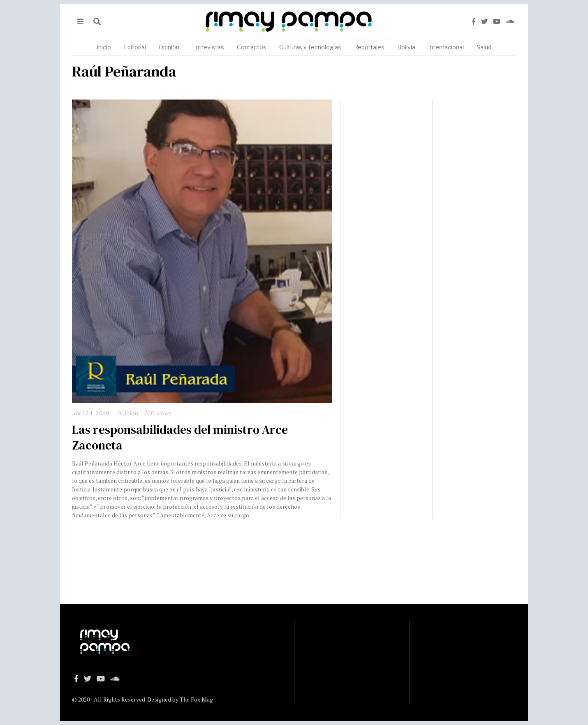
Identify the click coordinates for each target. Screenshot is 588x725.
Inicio (104, 47)
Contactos (252, 47)
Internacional (446, 47)
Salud (484, 47)
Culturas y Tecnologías (310, 47)
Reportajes (369, 47)
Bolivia (406, 47)
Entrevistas (208, 47)
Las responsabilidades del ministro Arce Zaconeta (180, 438)
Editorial (135, 47)
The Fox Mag (196, 699)
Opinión (169, 47)
